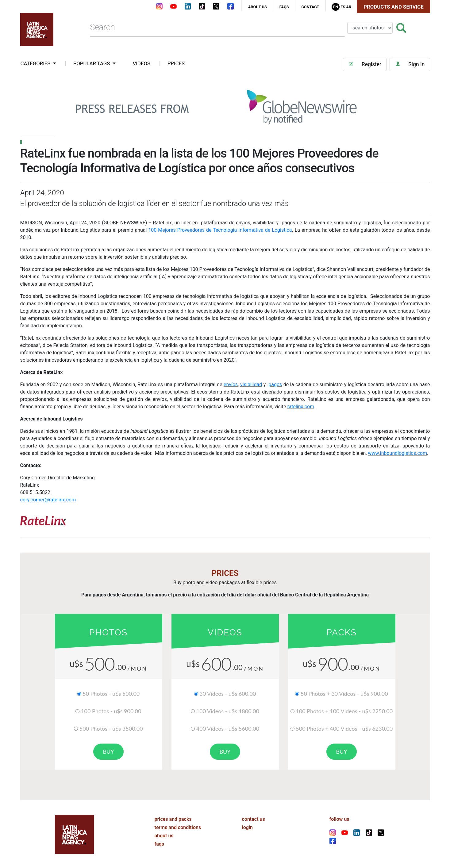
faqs (284, 7)
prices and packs (173, 819)
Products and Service (393, 7)
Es (343, 7)
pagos (275, 385)
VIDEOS (142, 63)
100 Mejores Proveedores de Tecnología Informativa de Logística (220, 230)
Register (365, 64)
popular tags (92, 63)
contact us (254, 819)
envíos (231, 385)
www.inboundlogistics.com (397, 453)
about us (258, 7)
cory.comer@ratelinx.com (48, 500)
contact (310, 7)
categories (36, 63)
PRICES (176, 63)
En (336, 7)
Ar (349, 7)
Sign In (410, 64)
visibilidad (251, 385)
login (247, 827)
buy (108, 752)
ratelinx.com (301, 407)
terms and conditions (178, 827)
